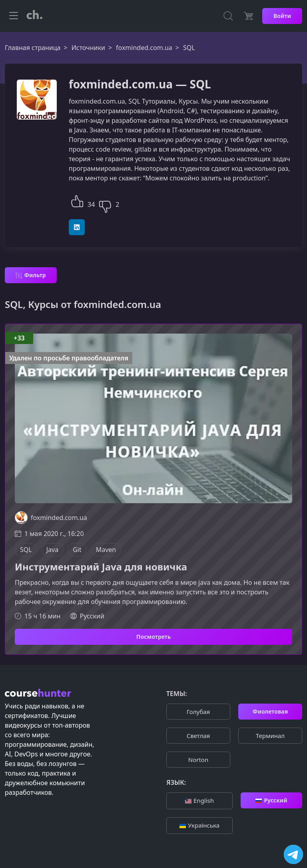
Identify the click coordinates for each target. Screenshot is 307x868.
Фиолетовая (270, 711)
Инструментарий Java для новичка (101, 567)
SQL (26, 550)
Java (52, 550)
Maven (106, 550)
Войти (282, 16)
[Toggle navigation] (14, 16)
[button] (77, 200)
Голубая (198, 712)
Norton (198, 760)
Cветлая (198, 736)
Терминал (270, 736)
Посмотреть (153, 637)
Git (77, 550)
